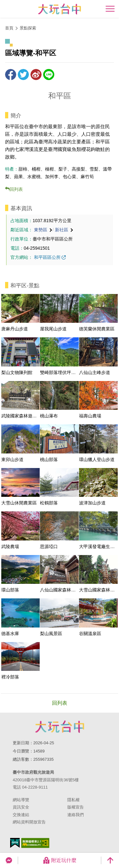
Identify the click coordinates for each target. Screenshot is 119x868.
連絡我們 (76, 815)
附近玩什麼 (60, 860)
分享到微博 (36, 75)
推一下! (23, 75)
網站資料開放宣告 (29, 822)
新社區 (62, 230)
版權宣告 (76, 807)
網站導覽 (21, 800)
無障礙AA (35, 843)
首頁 (9, 28)
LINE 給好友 (49, 75)
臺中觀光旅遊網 (60, 9)
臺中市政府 (60, 727)
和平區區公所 (47, 257)
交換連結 (21, 815)
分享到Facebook (11, 75)
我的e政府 (15, 843)
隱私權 (73, 800)
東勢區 (41, 230)
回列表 (16, 189)
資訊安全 (21, 807)
